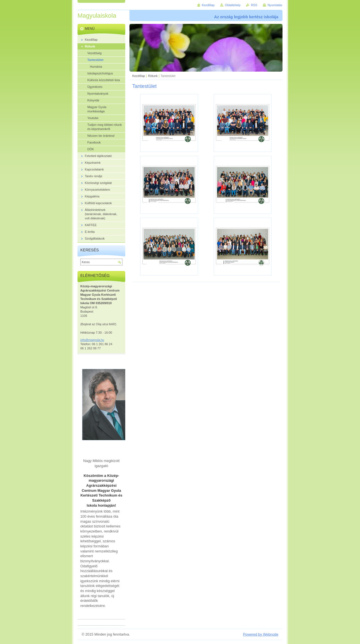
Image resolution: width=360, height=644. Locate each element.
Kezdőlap (139, 76)
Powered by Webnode (261, 634)
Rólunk (153, 76)
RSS (254, 5)
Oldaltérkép (233, 5)
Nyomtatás (275, 5)
